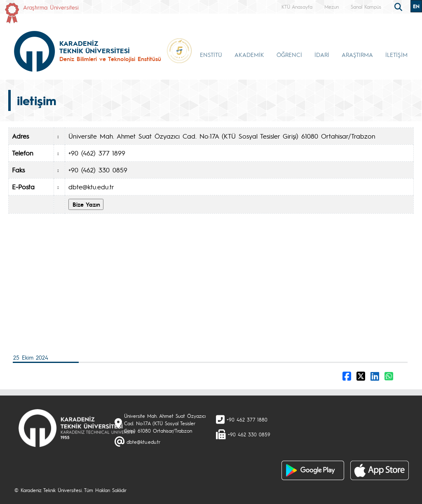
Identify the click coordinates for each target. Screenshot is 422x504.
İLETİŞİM (396, 54)
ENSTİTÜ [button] (211, 54)
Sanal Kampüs (366, 7)
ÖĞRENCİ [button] (289, 54)
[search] (399, 6)
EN (416, 6)
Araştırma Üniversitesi (51, 7)
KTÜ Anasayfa (297, 7)
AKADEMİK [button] (249, 54)
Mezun (332, 7)
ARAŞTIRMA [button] (357, 54)
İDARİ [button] (322, 54)
